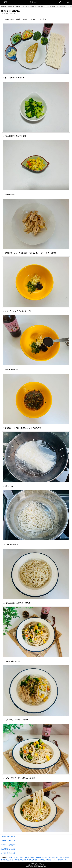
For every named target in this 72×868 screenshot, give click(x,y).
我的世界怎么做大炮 (45, 860)
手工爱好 (26, 6)
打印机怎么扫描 (8, 860)
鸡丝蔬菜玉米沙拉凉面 (8, 837)
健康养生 (40, 6)
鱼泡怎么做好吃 (30, 857)
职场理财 (55, 6)
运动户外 (48, 6)
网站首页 (4, 6)
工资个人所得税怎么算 (59, 860)
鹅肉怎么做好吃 (53, 857)
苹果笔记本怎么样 (20, 860)
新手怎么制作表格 (42, 857)
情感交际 (63, 6)
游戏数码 (18, 6)
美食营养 (11, 6)
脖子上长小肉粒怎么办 (16, 857)
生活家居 (33, 6)
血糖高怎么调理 (32, 860)
